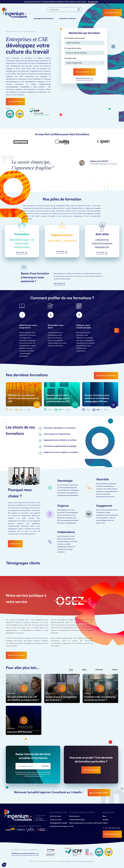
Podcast (106, 820)
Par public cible (70, 58)
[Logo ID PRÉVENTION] (20, 830)
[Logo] (51, 852)
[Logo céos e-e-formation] (31, 830)
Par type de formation (73, 48)
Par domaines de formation (75, 38)
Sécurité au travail (22, 247)
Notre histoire (15, 544)
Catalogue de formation (44, 19)
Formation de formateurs (59, 826)
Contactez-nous (112, 13)
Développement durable (20, 240)
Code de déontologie (77, 820)
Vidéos (105, 823)
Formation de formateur (102, 244)
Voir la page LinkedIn (99, 793)
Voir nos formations (15, 102)
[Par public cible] (84, 63)
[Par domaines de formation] (84, 43)
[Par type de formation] (84, 53)
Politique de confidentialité (85, 861)
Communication (102, 240)
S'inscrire (45, 766)
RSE (33, 240)
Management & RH (102, 247)
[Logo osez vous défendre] (42, 830)
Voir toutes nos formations (106, 376)
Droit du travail (55, 241)
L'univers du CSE (70, 241)
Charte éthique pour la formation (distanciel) (85, 823)
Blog (104, 816)
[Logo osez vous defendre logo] (10, 830)
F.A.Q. (71, 826)
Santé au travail (22, 244)
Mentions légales (66, 861)
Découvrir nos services (16, 655)
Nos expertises (89, 19)
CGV (74, 861)
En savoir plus (93, 2)
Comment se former (68, 19)
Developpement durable (59, 823)
